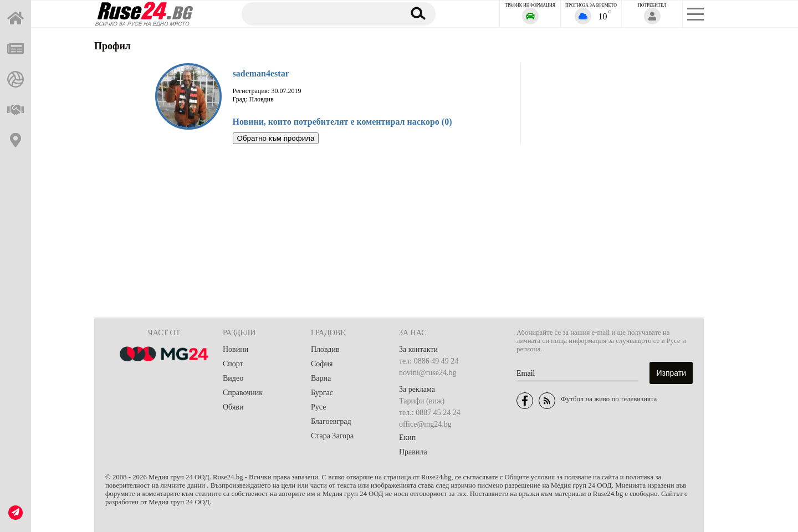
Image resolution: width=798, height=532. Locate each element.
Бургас (322, 393)
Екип (407, 438)
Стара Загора (332, 436)
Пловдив (325, 349)
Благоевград (331, 421)
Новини (236, 349)
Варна (321, 378)
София (322, 364)
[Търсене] (318, 13)
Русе (318, 407)
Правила (413, 452)
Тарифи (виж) (422, 401)
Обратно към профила (276, 138)
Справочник (243, 393)
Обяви (233, 407)
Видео (233, 378)
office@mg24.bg (425, 424)
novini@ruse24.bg (428, 373)
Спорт (233, 364)
